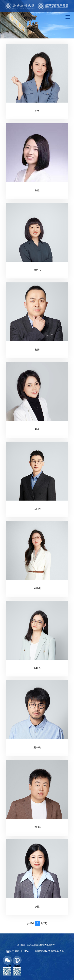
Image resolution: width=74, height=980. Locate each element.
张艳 (37, 907)
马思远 (37, 509)
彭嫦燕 (37, 668)
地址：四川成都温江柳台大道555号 (38, 945)
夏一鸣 (37, 747)
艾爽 (37, 111)
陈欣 (37, 191)
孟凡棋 (37, 588)
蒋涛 (37, 350)
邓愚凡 (37, 270)
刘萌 (37, 429)
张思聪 (37, 827)
